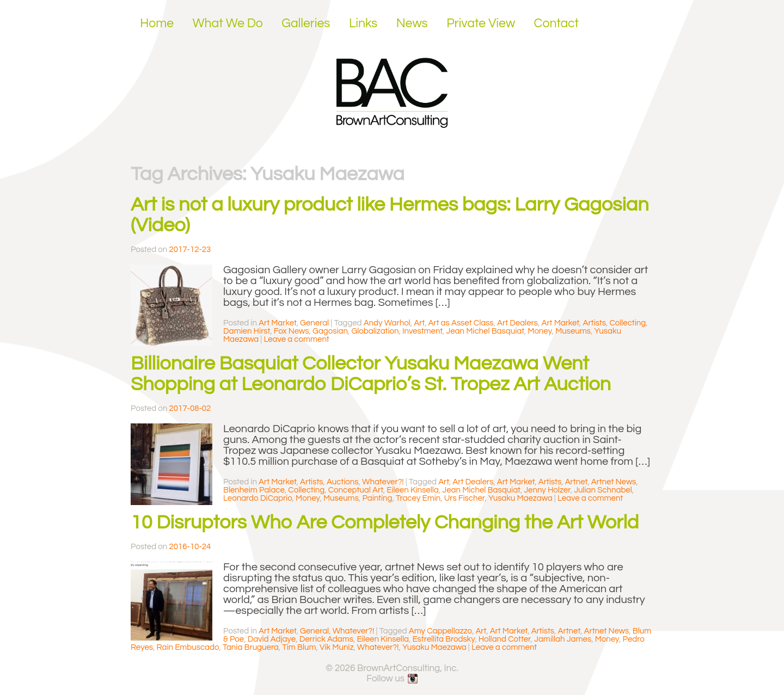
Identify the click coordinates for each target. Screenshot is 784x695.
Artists (594, 323)
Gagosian (330, 331)
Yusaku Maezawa (520, 498)
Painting (377, 498)
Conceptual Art (356, 490)
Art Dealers (517, 323)
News (412, 23)
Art (419, 323)
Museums (573, 331)
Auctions (343, 482)
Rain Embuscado (188, 647)
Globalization (375, 331)
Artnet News (614, 482)
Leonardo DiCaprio (258, 498)
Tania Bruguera (251, 647)
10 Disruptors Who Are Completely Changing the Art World (385, 522)
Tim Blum (299, 647)
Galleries (306, 23)
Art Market (278, 323)
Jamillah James (563, 639)
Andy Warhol (387, 323)
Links (363, 23)
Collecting (627, 323)
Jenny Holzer (547, 490)
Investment (422, 331)
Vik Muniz (336, 647)
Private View (481, 23)
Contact (557, 23)
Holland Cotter (505, 639)
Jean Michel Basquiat (485, 331)
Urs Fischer (465, 498)
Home (157, 23)
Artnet (576, 482)
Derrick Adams (326, 639)
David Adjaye (272, 639)
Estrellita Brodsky (443, 639)
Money (540, 331)
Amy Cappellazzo (440, 631)
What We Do (228, 23)
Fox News (292, 331)
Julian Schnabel (603, 490)
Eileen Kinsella (413, 490)
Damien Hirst (247, 331)
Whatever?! (383, 482)
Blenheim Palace (254, 490)
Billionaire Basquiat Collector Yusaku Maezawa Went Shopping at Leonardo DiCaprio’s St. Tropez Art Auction (371, 374)
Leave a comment (296, 339)
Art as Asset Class (461, 323)
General (314, 323)
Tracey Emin (418, 498)
